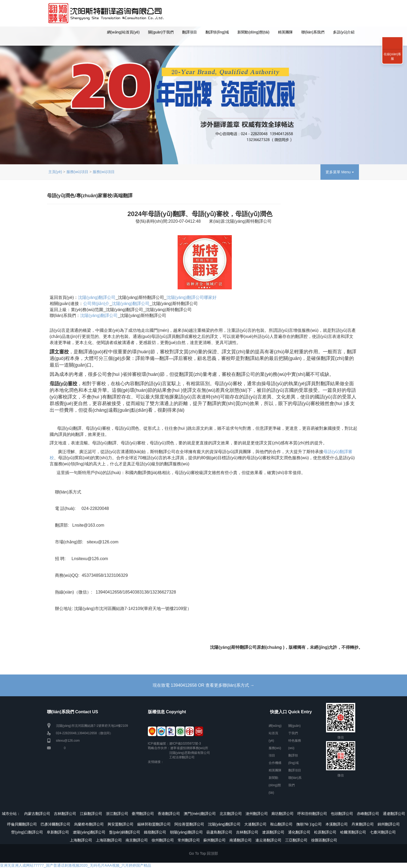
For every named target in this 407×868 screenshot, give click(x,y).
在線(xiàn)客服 (392, 56)
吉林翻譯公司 (65, 814)
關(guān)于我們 (161, 32)
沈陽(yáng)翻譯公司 (97, 297)
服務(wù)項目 (77, 172)
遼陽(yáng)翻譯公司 (89, 832)
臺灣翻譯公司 (143, 814)
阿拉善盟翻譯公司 (189, 824)
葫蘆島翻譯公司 (219, 832)
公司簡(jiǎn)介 (96, 304)
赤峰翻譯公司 (368, 814)
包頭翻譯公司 (342, 814)
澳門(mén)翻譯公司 (200, 814)
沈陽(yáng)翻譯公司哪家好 (192, 297)
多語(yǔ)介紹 (344, 32)
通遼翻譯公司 (394, 814)
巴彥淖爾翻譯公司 (55, 824)
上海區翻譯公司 (109, 840)
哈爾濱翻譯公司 (353, 832)
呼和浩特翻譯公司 (312, 814)
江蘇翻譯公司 (91, 814)
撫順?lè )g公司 (309, 824)
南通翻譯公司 (241, 840)
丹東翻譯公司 (363, 824)
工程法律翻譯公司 (182, 757)
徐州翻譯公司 (163, 840)
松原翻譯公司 (325, 832)
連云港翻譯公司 (268, 840)
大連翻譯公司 (255, 824)
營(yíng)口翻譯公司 (27, 832)
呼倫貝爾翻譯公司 (22, 824)
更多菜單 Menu (340, 172)
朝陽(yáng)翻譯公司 (186, 832)
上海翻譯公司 (81, 840)
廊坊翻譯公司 (282, 814)
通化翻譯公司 (299, 832)
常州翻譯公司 (189, 840)
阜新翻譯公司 (58, 832)
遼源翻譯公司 (273, 832)
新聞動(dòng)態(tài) (253, 32)
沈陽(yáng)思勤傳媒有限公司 (190, 753)
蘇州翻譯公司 (215, 840)
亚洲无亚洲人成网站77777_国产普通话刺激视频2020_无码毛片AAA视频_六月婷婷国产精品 (76, 865)
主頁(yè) (55, 172)
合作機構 (275, 763)
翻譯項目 (190, 32)
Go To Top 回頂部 (203, 853)
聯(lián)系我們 (313, 32)
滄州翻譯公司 (257, 814)
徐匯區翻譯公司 (324, 840)
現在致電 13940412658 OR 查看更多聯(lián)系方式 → (203, 685)
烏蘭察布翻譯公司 (89, 824)
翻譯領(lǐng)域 (217, 32)
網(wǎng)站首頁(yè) (123, 32)
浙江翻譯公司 (117, 814)
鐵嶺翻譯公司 (155, 832)
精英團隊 (285, 32)
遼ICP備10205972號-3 (185, 744)
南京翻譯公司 (137, 840)
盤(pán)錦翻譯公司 (125, 832)
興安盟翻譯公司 (121, 824)
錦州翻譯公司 (389, 824)
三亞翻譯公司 (296, 840)
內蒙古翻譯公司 (37, 814)
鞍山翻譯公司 (281, 824)
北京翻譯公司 (231, 814)
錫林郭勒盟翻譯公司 (154, 824)
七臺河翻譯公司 (383, 832)
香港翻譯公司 (169, 814)
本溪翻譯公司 (337, 824)
